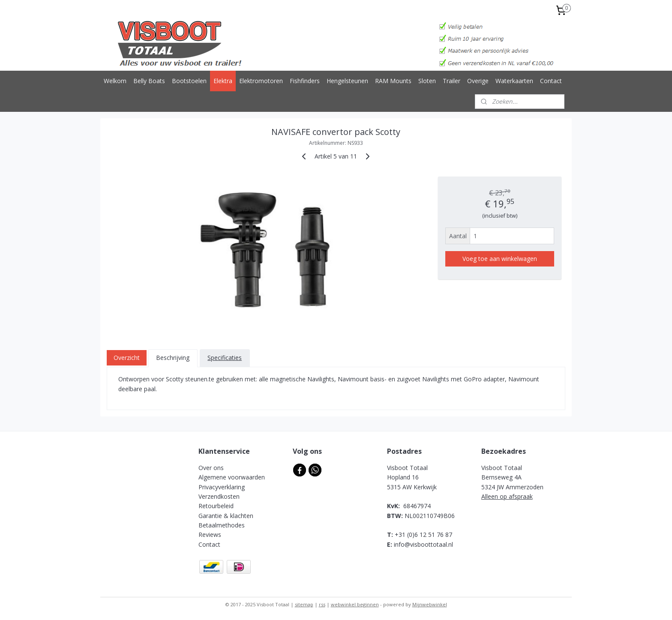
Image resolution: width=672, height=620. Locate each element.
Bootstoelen (189, 81)
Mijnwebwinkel (430, 604)
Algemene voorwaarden (232, 477)
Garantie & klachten (226, 516)
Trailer (451, 81)
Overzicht (127, 358)
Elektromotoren (261, 81)
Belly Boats (149, 81)
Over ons (211, 468)
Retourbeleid (216, 506)
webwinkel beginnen (355, 604)
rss (322, 604)
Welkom (115, 81)
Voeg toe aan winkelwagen (500, 259)
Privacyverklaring (222, 487)
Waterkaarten (514, 81)
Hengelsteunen (347, 81)
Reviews (210, 535)
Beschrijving (173, 358)
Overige (478, 81)
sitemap (304, 604)
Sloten (427, 81)
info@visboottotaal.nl (423, 544)
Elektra (223, 81)
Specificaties (225, 358)
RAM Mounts (393, 81)
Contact (551, 81)
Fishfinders (305, 81)
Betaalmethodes (222, 525)
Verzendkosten (219, 496)
